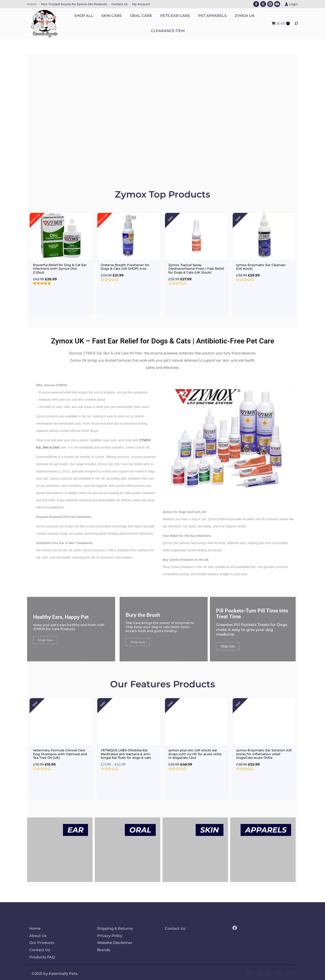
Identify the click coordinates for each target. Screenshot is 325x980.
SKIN (210, 828)
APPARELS (266, 828)
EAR (75, 828)
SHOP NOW (66, 138)
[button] (32, 115)
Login (291, 4)
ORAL (140, 828)
